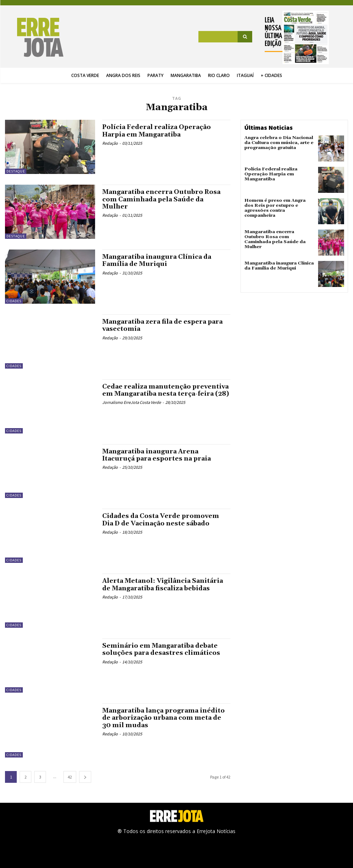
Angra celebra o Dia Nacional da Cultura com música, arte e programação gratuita (278, 142)
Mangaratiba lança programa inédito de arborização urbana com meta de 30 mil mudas (165, 718)
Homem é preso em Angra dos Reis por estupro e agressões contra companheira (279, 205)
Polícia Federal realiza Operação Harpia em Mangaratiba (158, 131)
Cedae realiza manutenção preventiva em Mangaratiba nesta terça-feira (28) (159, 394)
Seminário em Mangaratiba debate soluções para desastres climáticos (162, 649)
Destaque (16, 171)
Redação (110, 143)
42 (70, 777)
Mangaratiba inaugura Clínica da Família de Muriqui (158, 260)
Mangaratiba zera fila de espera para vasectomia (164, 325)
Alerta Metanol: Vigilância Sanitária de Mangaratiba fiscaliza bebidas (163, 584)
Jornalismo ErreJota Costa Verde (132, 409)
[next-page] (85, 777)
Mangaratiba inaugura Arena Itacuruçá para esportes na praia (158, 455)
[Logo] (33, 37)
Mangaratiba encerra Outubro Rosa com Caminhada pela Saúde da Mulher (162, 199)
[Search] (245, 37)
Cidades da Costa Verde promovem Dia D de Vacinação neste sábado (162, 520)
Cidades (14, 301)
